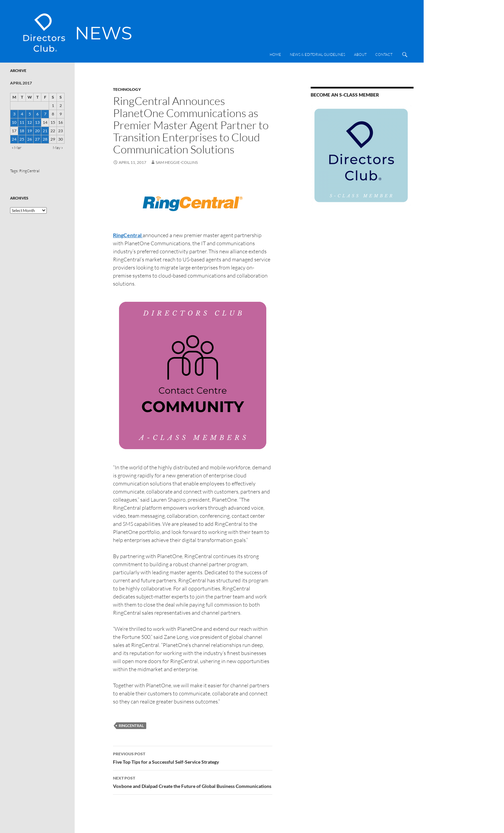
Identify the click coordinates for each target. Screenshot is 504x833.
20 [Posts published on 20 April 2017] (37, 131)
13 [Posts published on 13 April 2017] (37, 122)
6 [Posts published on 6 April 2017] (37, 114)
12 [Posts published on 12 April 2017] (30, 122)
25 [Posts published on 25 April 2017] (22, 139)
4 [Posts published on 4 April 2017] (22, 114)
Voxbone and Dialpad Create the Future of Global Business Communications (193, 782)
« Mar (17, 148)
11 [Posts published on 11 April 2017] (22, 122)
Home (275, 55)
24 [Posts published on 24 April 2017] (14, 139)
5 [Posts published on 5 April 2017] (30, 114)
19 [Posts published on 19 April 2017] (30, 131)
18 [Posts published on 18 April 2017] (22, 131)
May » (58, 148)
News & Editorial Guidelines (318, 55)
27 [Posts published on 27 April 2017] (37, 139)
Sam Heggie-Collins (177, 162)
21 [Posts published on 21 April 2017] (45, 131)
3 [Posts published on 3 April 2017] (14, 114)
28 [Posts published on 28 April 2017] (45, 139)
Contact (384, 55)
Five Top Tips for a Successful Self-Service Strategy (193, 757)
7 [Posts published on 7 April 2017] (45, 114)
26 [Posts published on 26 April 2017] (30, 139)
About (360, 55)
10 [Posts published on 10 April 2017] (14, 122)
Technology (127, 89)
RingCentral (131, 726)
